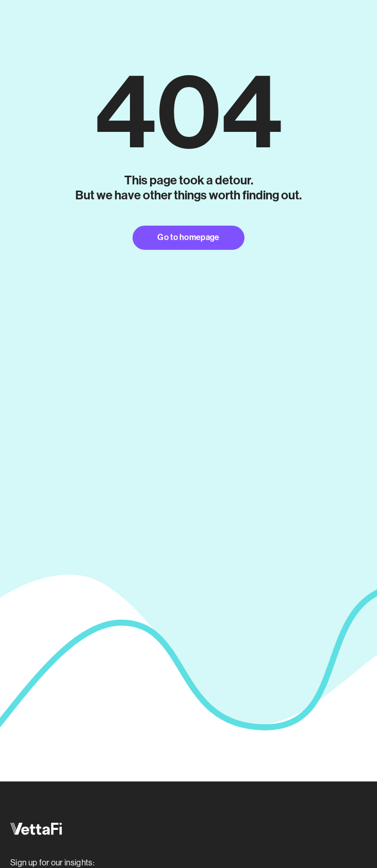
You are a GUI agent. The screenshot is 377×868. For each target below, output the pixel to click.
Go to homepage (188, 237)
